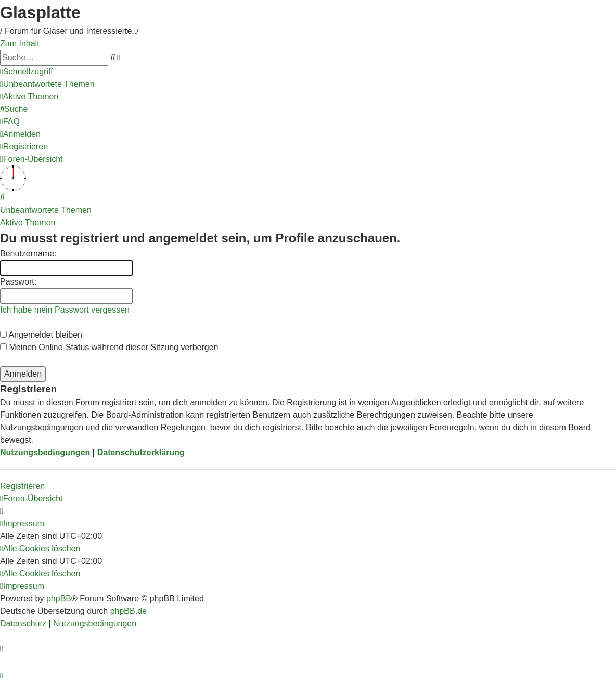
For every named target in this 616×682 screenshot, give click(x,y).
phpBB (59, 599)
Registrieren (22, 486)
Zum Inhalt (20, 43)
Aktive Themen (28, 222)
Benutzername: (28, 254)
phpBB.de (129, 611)
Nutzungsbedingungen (45, 452)
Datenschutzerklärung (141, 452)
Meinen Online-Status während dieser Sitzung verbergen (109, 347)
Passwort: (18, 282)
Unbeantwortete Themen (46, 210)
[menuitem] (47, 84)
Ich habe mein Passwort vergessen (65, 310)
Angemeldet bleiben (41, 335)
